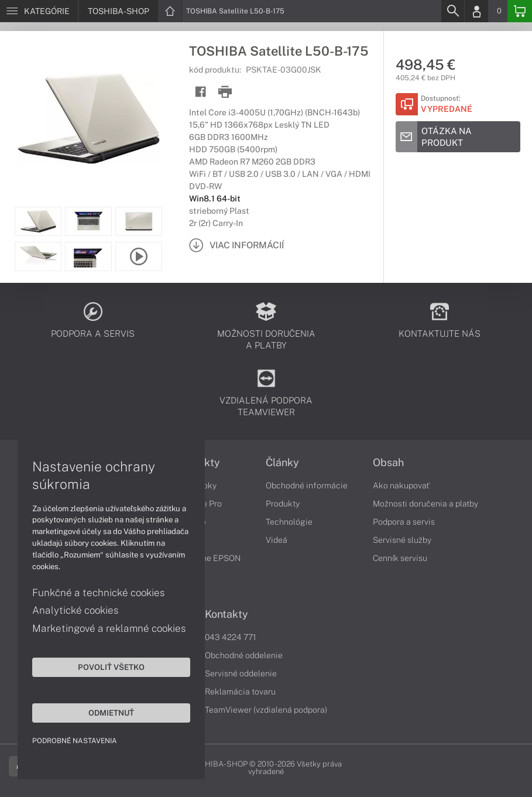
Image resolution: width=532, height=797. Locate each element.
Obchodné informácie (307, 485)
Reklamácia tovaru (240, 692)
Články (282, 463)
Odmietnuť (111, 713)
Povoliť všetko (111, 667)
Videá (277, 540)
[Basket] (520, 11)
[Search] (452, 11)
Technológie (289, 522)
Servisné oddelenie (241, 673)
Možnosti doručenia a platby (425, 504)
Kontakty (226, 614)
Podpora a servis (404, 522)
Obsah (388, 463)
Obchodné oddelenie (244, 655)
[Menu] (39, 11)
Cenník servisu (400, 558)
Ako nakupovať (401, 485)
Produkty (283, 504)
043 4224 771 (231, 637)
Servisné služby (402, 540)
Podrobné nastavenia (75, 741)
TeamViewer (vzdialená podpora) (266, 710)
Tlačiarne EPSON (208, 558)
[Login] (476, 11)
